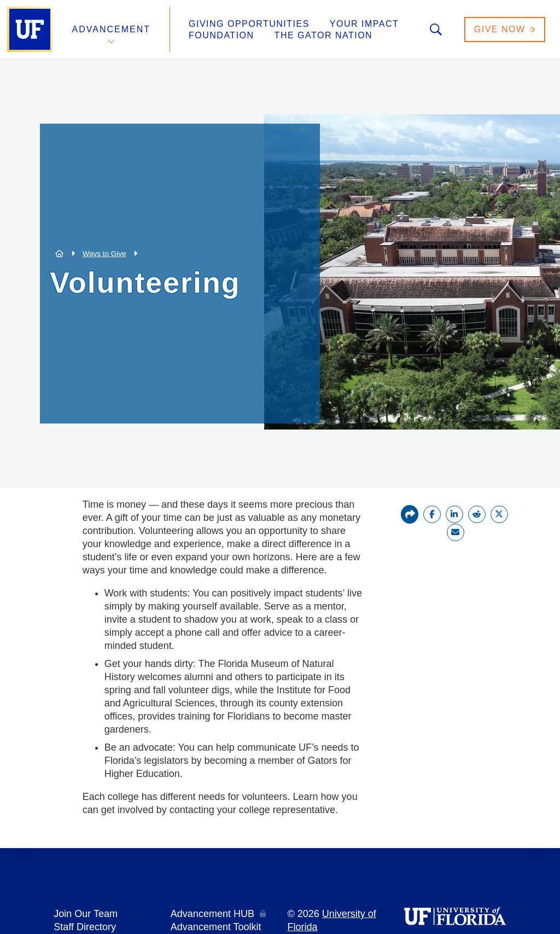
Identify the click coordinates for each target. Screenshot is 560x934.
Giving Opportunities (249, 24)
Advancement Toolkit (216, 927)
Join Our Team (86, 914)
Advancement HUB (212, 914)
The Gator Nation (324, 35)
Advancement (112, 29)
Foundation (221, 35)
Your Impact (364, 24)
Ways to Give (104, 254)
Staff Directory (85, 927)
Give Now (505, 29)
